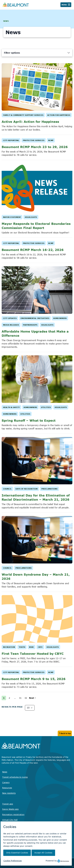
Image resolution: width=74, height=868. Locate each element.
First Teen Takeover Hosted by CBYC (33, 654)
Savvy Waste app (10, 809)
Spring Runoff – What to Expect (29, 420)
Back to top (65, 733)
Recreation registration (13, 814)
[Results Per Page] (30, 708)
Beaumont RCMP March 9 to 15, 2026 (34, 679)
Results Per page (12, 707)
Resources (7, 788)
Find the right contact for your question (20, 832)
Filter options (12, 53)
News (5, 772)
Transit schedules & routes (15, 777)
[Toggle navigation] (66, 5)
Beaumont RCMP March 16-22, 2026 (33, 250)
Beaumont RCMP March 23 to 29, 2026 (35, 147)
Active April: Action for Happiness (30, 122)
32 (26, 698)
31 (20, 698)
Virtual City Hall (10, 820)
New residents (9, 793)
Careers (6, 782)
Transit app (8, 804)
